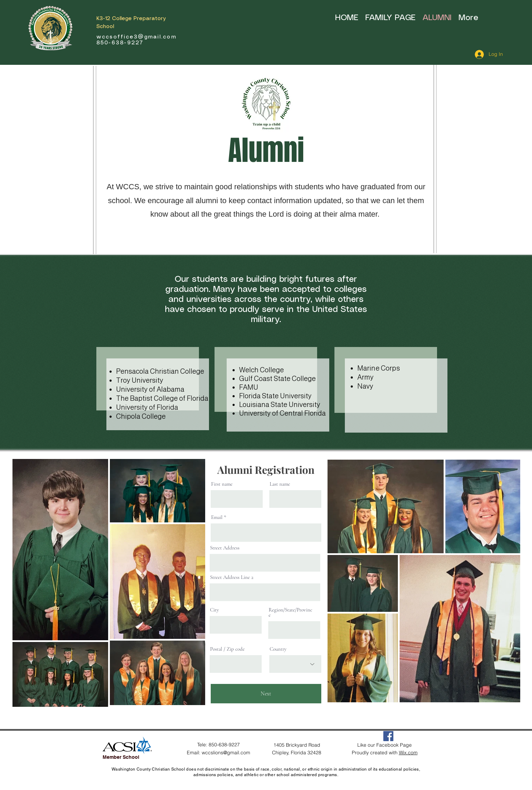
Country (278, 649)
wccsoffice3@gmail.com (136, 37)
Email (217, 517)
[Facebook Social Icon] (388, 736)
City (215, 610)
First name (222, 484)
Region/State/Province (290, 613)
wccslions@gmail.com (226, 753)
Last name (280, 484)
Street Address (225, 548)
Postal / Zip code (227, 649)
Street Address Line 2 (232, 577)
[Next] (266, 694)
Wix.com (408, 753)
